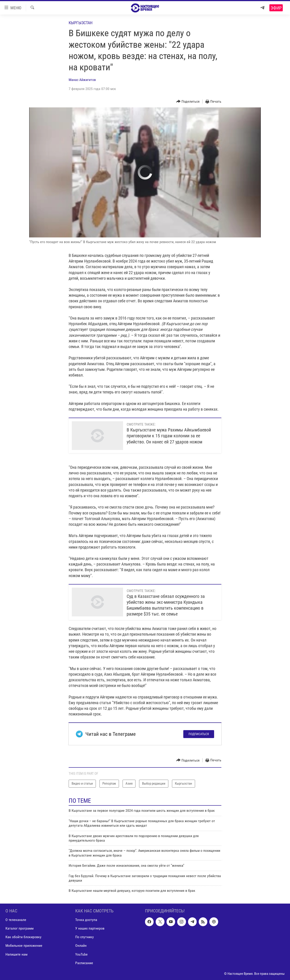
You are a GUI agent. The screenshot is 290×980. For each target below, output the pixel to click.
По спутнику (85, 937)
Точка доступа (86, 920)
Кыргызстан (81, 23)
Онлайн (81, 946)
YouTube (81, 954)
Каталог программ (19, 928)
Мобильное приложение (24, 946)
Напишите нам (16, 954)
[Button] (188, 102)
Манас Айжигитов (82, 80)
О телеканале (16, 920)
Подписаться (199, 734)
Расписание (84, 963)
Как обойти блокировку (23, 937)
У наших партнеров (90, 928)
